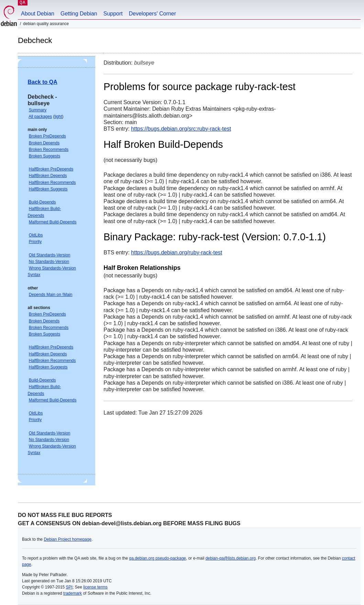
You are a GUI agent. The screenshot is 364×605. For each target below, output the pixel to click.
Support (113, 14)
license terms (95, 587)
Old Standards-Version (50, 255)
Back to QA (42, 82)
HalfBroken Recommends (52, 183)
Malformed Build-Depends (53, 222)
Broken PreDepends (47, 136)
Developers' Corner (152, 14)
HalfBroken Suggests (48, 189)
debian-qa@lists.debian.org (231, 558)
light (58, 117)
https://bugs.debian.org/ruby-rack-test (177, 252)
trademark (73, 593)
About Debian (38, 14)
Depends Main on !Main (51, 295)
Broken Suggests (45, 156)
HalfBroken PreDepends (51, 169)
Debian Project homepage (68, 539)
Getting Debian (79, 14)
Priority (35, 242)
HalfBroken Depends (48, 176)
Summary (38, 110)
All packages (40, 117)
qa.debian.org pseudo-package (158, 558)
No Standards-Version (49, 262)
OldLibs (36, 235)
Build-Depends (42, 202)
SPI (69, 587)
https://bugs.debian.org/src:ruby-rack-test (181, 129)
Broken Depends (44, 143)
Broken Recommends (49, 150)
